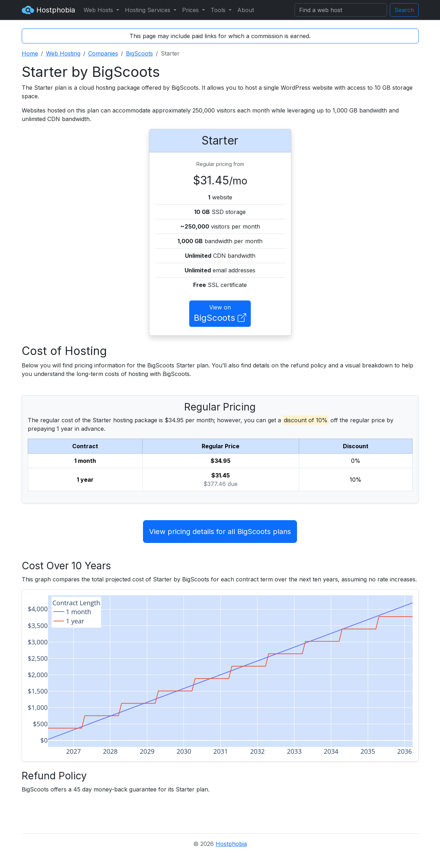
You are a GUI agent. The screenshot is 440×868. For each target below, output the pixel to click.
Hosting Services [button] (149, 10)
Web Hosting (63, 53)
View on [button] (220, 314)
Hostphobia (48, 10)
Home (30, 53)
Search (404, 10)
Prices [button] (191, 10)
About (246, 10)
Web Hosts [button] (99, 10)
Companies (103, 53)
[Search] (341, 10)
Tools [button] (219, 10)
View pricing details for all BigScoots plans (220, 532)
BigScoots (139, 53)
